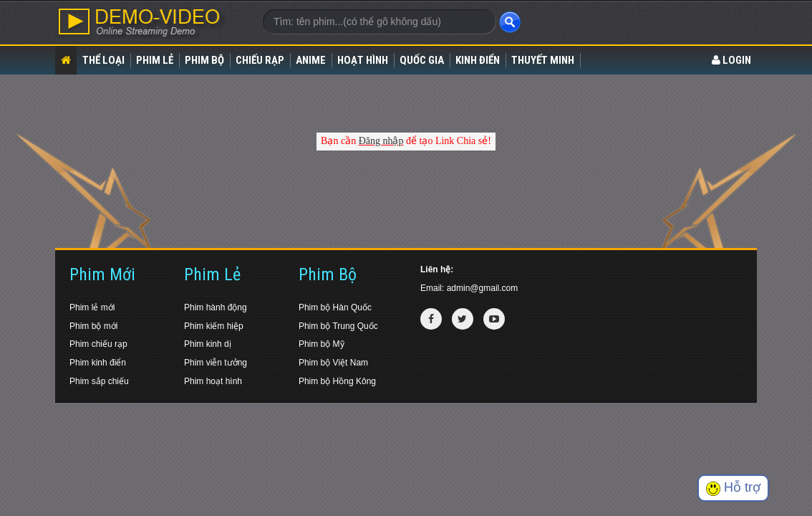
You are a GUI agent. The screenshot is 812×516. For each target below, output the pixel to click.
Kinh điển (478, 60)
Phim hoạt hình (213, 381)
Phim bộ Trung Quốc (338, 326)
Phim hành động (216, 307)
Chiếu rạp (260, 60)
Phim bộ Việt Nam (333, 363)
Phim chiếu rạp (98, 344)
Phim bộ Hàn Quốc (335, 307)
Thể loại (103, 60)
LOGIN (731, 60)
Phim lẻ (155, 60)
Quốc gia (422, 60)
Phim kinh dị (208, 344)
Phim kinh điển (98, 363)
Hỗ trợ (733, 488)
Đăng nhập (381, 141)
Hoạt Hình (363, 60)
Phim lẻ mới (92, 307)
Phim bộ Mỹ (322, 344)
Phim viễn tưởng (216, 363)
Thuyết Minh (543, 60)
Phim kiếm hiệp (214, 326)
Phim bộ (204, 60)
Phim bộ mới (93, 326)
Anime (311, 60)
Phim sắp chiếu (99, 381)
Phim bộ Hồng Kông (337, 381)
